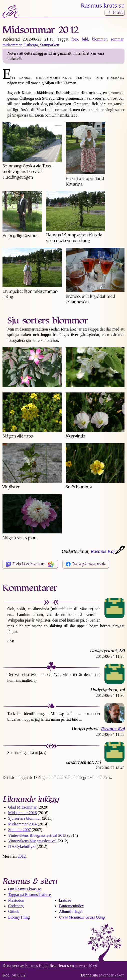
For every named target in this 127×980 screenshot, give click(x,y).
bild (85, 39)
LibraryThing (19, 917)
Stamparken (49, 45)
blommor (99, 39)
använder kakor (111, 975)
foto (75, 39)
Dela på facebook (89, 564)
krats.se (65, 900)
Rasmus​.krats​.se (103, 6)
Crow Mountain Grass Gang (82, 917)
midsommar (12, 45)
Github (14, 911)
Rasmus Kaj (102, 552)
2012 (22, 856)
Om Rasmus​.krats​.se (25, 889)
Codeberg (16, 906)
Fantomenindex (72, 906)
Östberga (31, 45)
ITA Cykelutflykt (22, 846)
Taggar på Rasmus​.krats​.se (30, 895)
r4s (14, 975)
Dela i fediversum (29, 564)
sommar (117, 39)
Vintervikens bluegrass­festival (32, 841)
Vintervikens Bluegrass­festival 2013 (37, 835)
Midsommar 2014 (23, 824)
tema (118, 13)
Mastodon (16, 900)
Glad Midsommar (22, 807)
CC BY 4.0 (81, 966)
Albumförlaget (71, 911)
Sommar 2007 (20, 830)
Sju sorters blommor (25, 818)
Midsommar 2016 (23, 813)
